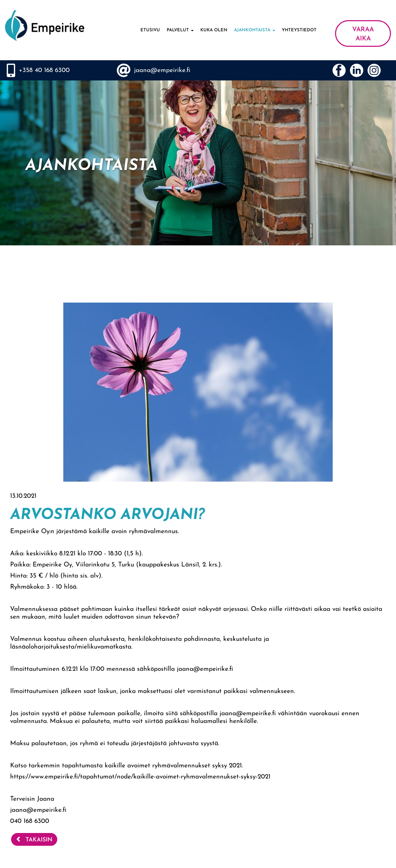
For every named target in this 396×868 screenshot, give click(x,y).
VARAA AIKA (363, 34)
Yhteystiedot (299, 30)
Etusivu (150, 30)
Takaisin (34, 839)
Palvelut (180, 30)
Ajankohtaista (255, 30)
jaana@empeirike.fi (162, 71)
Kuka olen (214, 30)
